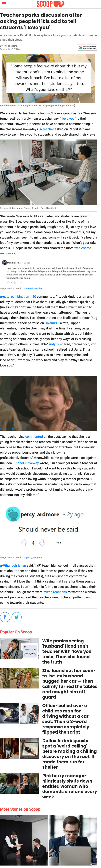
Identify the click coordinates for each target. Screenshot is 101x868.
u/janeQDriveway (26, 463)
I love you (68, 119)
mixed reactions (55, 592)
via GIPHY (7, 429)
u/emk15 (53, 323)
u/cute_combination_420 (18, 297)
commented (34, 437)
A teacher (47, 129)
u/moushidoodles (33, 288)
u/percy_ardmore (33, 557)
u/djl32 (54, 344)
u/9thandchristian (13, 565)
